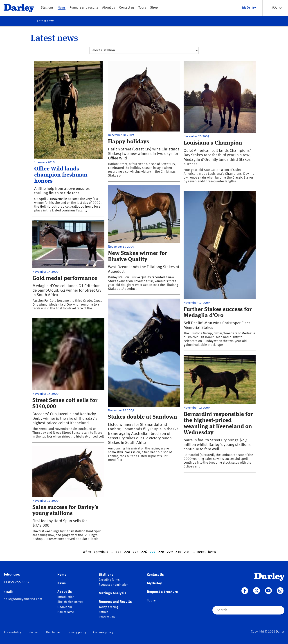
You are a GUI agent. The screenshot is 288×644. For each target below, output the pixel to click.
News (62, 8)
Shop (154, 8)
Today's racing (109, 607)
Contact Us (155, 575)
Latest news (46, 21)
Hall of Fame (66, 612)
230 (178, 552)
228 (161, 552)
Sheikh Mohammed (70, 602)
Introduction (66, 597)
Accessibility (12, 632)
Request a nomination (114, 585)
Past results (107, 617)
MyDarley (154, 583)
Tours (142, 8)
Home (62, 575)
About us (109, 8)
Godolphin (65, 607)
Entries (103, 612)
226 (144, 552)
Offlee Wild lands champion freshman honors (61, 175)
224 (127, 552)
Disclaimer (53, 632)
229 (170, 552)
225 (136, 552)
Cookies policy (103, 632)
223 (118, 552)
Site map (34, 632)
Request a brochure (162, 592)
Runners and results (84, 8)
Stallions (47, 8)
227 (153, 552)
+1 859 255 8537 (17, 582)
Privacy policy (77, 632)
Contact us (127, 8)
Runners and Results (115, 602)
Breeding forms (109, 580)
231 (187, 552)
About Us (65, 592)
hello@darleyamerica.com (23, 599)
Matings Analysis (112, 593)
